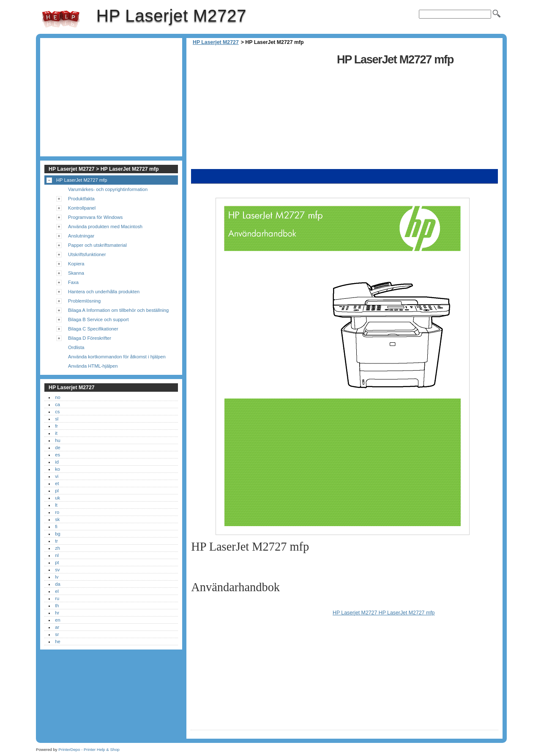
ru (57, 598)
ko (57, 469)
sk (57, 519)
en (57, 620)
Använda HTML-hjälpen (93, 366)
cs (57, 412)
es (57, 455)
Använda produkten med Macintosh (105, 227)
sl (57, 419)
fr (56, 426)
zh (57, 548)
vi (57, 476)
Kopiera (76, 264)
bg (57, 534)
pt (57, 562)
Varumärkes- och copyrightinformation (108, 189)
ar (57, 627)
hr (57, 613)
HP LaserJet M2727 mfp (82, 180)
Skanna (76, 273)
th (57, 606)
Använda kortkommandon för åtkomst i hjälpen (117, 357)
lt (56, 505)
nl (57, 555)
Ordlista (76, 347)
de (57, 448)
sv (57, 570)
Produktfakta (81, 199)
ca (57, 404)
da (57, 584)
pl (57, 491)
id (57, 462)
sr (57, 634)
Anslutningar (81, 236)
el (57, 591)
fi (56, 527)
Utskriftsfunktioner (87, 254)
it (56, 433)
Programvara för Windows (95, 217)
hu (57, 440)
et (57, 483)
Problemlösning (84, 301)
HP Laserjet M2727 (61, 19)
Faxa (73, 282)
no (57, 397)
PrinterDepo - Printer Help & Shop (89, 749)
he (57, 641)
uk (57, 498)
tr (56, 541)
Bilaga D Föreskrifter (90, 338)
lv (57, 577)
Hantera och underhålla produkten (104, 292)
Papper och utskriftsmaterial (97, 245)
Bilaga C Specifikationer (93, 329)
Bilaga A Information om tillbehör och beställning (118, 310)
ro (57, 512)
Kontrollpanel (82, 208)
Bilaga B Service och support (98, 319)
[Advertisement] (262, 110)
